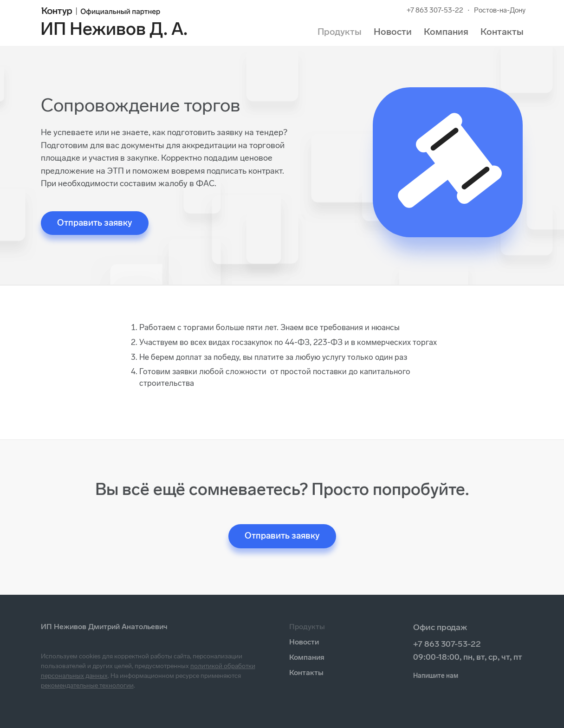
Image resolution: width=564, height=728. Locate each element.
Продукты (340, 32)
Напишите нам (436, 676)
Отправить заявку (95, 223)
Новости (393, 32)
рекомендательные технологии (87, 686)
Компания (446, 32)
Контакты (502, 32)
